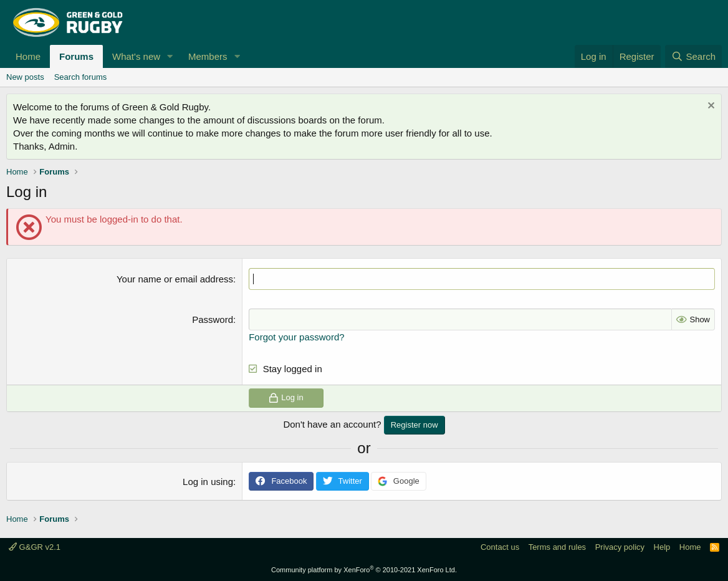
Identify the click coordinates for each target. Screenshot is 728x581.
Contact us (500, 547)
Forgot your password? (296, 337)
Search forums (81, 77)
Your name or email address (175, 279)
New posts (25, 77)
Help (662, 547)
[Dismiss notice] (710, 107)
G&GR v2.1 (35, 547)
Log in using (208, 482)
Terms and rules (557, 547)
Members (208, 56)
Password (213, 319)
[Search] (693, 56)
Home (28, 56)
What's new (136, 56)
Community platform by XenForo (364, 570)
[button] (170, 56)
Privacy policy (620, 547)
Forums (76, 56)
